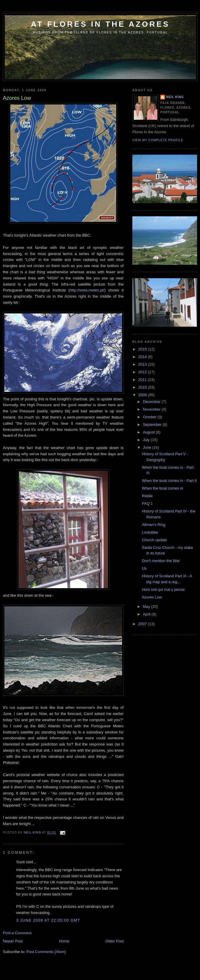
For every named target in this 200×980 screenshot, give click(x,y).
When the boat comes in (162, 488)
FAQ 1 (147, 504)
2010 (143, 387)
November (152, 409)
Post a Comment (17, 933)
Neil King (175, 97)
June (148, 447)
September (153, 425)
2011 (143, 380)
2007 (143, 624)
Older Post (115, 941)
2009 (143, 395)
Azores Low (152, 597)
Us (144, 568)
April (147, 614)
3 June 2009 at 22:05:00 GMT (48, 920)
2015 (143, 349)
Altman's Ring (154, 525)
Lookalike (150, 532)
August (149, 432)
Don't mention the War (161, 561)
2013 (143, 364)
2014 (143, 357)
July (147, 440)
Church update (154, 540)
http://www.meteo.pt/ (87, 290)
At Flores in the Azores (100, 24)
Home (64, 941)
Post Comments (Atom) (46, 952)
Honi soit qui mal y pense (163, 589)
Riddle (147, 496)
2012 (143, 372)
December (152, 402)
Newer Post (13, 941)
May (147, 607)
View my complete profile (158, 140)
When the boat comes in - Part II (169, 481)
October (150, 417)
